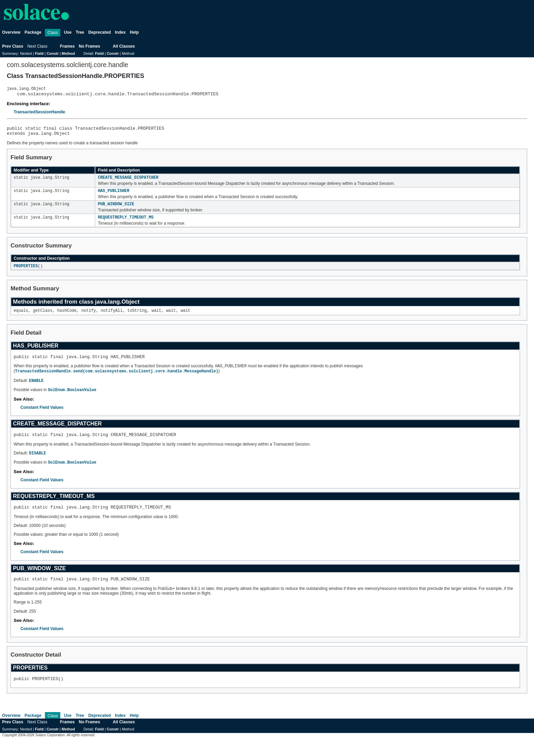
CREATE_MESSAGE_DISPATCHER (128, 182)
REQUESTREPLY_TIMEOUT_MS (125, 224)
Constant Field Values (42, 418)
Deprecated (99, 32)
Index (120, 32)
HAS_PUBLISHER (113, 196)
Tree (80, 32)
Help (134, 32)
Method (68, 53)
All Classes (124, 46)
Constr (53, 53)
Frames (67, 46)
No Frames (89, 46)
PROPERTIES (26, 273)
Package (33, 32)
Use (68, 32)
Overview (11, 32)
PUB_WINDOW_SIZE (116, 210)
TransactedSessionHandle (39, 114)
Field (39, 53)
